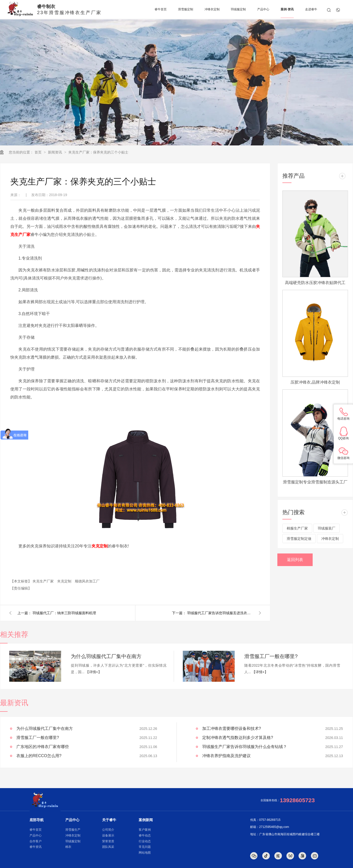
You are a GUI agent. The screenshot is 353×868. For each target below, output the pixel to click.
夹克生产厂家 (44, 581)
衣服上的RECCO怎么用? (39, 756)
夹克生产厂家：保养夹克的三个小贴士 (98, 152)
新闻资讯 (55, 152)
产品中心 (36, 835)
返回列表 (295, 560)
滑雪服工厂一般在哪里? (271, 656)
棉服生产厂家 (297, 528)
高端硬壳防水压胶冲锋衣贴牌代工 (315, 283)
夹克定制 (65, 581)
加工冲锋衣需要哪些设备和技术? (232, 728)
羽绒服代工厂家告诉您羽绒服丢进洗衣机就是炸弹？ (220, 613)
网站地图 (145, 853)
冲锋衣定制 (330, 539)
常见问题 (145, 847)
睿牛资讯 (36, 847)
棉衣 (68, 847)
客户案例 (145, 830)
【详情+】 (94, 672)
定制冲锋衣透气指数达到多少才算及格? (238, 738)
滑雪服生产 (73, 830)
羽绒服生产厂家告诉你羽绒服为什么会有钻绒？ (245, 747)
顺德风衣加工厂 (87, 581)
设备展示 (108, 835)
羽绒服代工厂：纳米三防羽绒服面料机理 (64, 613)
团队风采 (108, 847)
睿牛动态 (145, 835)
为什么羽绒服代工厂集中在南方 (106, 656)
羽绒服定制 (73, 841)
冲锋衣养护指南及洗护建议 (226, 756)
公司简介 (108, 830)
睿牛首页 (36, 830)
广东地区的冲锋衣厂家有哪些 (43, 747)
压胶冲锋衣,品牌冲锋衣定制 (315, 382)
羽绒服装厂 (327, 528)
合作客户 (36, 841)
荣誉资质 (108, 841)
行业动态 (145, 841)
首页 (39, 152)
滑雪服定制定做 (299, 539)
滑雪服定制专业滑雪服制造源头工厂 (315, 482)
